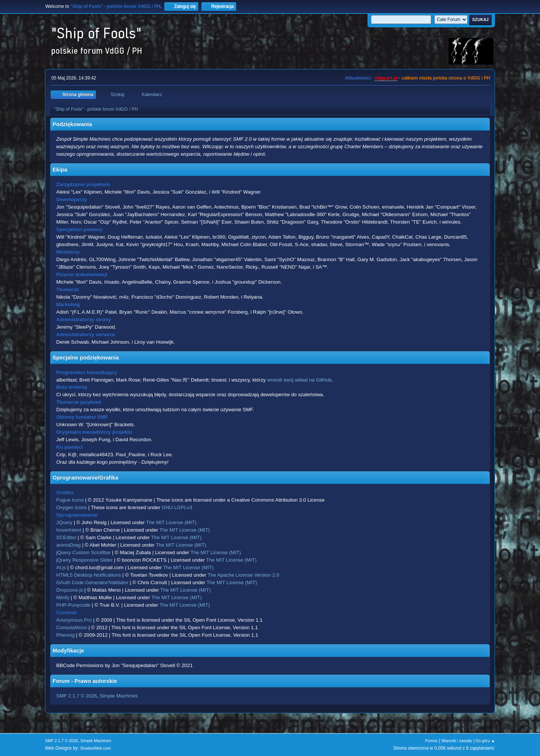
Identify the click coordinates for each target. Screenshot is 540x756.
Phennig (65, 635)
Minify (63, 597)
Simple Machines (119, 696)
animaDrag (68, 545)
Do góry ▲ (485, 741)
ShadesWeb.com (96, 748)
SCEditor (66, 537)
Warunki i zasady (457, 741)
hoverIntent (69, 530)
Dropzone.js (70, 590)
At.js (61, 567)
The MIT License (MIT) (172, 522)
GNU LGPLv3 (177, 507)
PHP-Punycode (73, 605)
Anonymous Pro (74, 620)
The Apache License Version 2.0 (243, 575)
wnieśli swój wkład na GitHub (299, 380)
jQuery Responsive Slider (84, 560)
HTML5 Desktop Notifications (89, 575)
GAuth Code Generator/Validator (92, 582)
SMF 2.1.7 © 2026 (76, 696)
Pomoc (432, 741)
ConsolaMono (72, 627)
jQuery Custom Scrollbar (83, 552)
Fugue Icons (70, 500)
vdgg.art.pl (386, 78)
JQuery (64, 522)
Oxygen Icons (72, 507)
